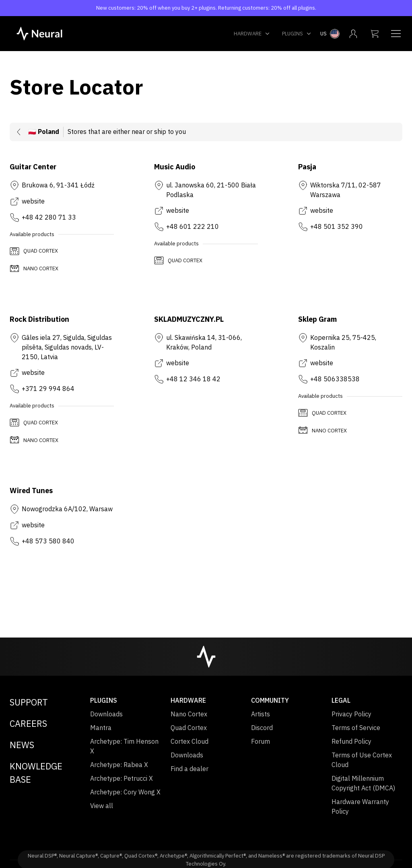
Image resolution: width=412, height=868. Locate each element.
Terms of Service (356, 728)
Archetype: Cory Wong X (125, 792)
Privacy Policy (351, 714)
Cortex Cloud (190, 741)
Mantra (101, 728)
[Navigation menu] (396, 34)
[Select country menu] (330, 34)
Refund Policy (351, 741)
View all (102, 806)
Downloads (106, 714)
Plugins (297, 34)
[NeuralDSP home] (39, 33)
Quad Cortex (189, 728)
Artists (261, 714)
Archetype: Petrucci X (122, 778)
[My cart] (375, 34)
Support (29, 702)
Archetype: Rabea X (119, 765)
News (22, 745)
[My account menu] (353, 34)
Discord (262, 728)
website (33, 201)
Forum (261, 741)
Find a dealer (190, 769)
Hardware (252, 34)
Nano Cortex (189, 714)
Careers (28, 723)
